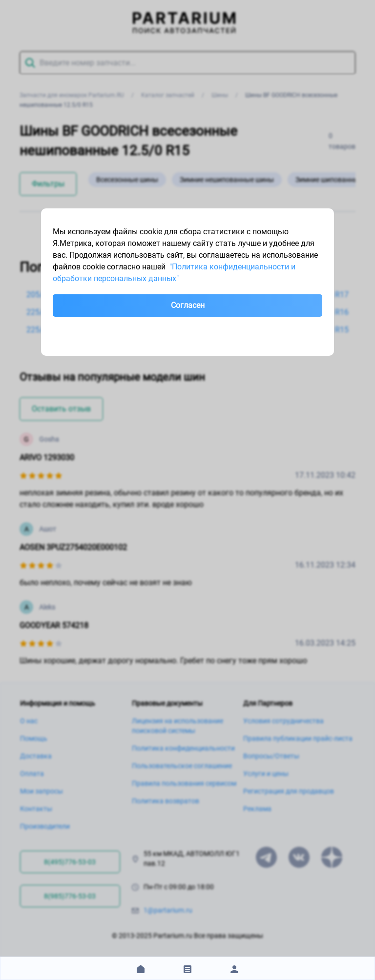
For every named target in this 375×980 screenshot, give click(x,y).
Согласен (188, 305)
